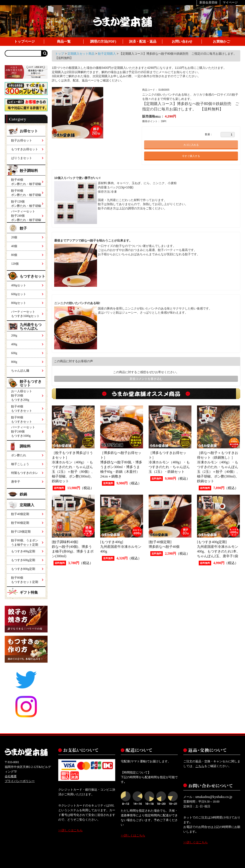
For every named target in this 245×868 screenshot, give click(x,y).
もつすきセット (32, 276)
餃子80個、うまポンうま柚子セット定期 (25, 543)
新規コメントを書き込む (146, 379)
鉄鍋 (23, 494)
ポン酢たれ (19, 455)
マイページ (230, 2)
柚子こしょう (20, 464)
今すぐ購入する (191, 156)
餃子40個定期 (20, 514)
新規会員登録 (208, 2)
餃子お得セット (22, 140)
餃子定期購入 (107, 54)
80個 (14, 255)
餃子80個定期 (20, 523)
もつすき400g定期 (23, 551)
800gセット (19, 303)
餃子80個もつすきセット (22, 420)
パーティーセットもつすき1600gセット (25, 314)
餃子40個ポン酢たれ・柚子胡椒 (26, 182)
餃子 (23, 228)
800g (14, 362)
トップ (60, 54)
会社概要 (11, 776)
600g (14, 353)
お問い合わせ (182, 41)
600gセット (19, 294)
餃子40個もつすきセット (22, 409)
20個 (14, 237)
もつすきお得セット (25, 149)
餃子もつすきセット (31, 383)
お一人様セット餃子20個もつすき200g (22, 396)
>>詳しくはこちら (70, 830)
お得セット (29, 131)
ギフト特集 (29, 592)
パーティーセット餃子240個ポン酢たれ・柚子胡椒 (26, 215)
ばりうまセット (22, 158)
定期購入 (27, 505)
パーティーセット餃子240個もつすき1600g (23, 432)
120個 (15, 264)
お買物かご (221, 41)
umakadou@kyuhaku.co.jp (214, 797)
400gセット (19, 285)
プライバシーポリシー (20, 781)
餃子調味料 (29, 171)
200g (14, 336)
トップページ (24, 41)
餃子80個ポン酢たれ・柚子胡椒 (26, 193)
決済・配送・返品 (143, 41)
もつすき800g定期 (23, 569)
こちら (200, 766)
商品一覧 (64, 41)
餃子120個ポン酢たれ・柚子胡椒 (26, 204)
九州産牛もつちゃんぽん (31, 327)
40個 (14, 246)
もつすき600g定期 (23, 560)
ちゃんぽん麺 (20, 371)
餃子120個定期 (21, 532)
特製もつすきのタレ (25, 473)
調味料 (25, 446)
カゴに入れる (191, 145)
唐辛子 (16, 482)
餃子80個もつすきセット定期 (25, 580)
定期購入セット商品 (81, 54)
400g (14, 344)
